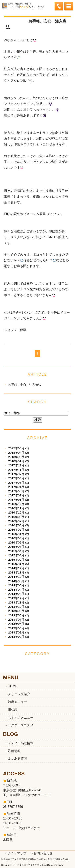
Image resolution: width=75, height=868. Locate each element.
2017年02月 (16, 495)
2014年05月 (16, 585)
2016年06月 (16, 525)
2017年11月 (16, 470)
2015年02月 (16, 560)
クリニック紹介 (19, 694)
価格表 (13, 710)
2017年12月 (16, 465)
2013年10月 (16, 607)
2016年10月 (16, 512)
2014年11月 (16, 572)
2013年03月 (16, 632)
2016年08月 (16, 517)
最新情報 (14, 751)
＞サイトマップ (15, 853)
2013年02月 (16, 637)
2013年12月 (16, 598)
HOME (13, 686)
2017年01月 (16, 500)
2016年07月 (16, 521)
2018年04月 (16, 453)
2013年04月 (16, 628)
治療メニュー (17, 702)
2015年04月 (16, 551)
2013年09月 (16, 611)
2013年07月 (16, 619)
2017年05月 (16, 483)
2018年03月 (16, 457)
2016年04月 (16, 534)
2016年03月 (16, 538)
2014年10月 (16, 577)
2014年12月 (16, 568)
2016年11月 (16, 508)
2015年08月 (16, 547)
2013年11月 (16, 602)
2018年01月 (16, 461)
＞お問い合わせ (41, 853)
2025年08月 (16, 448)
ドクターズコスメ (21, 725)
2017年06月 (16, 478)
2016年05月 (16, 530)
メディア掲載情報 (21, 743)
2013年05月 (16, 624)
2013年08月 (16, 615)
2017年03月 (16, 491)
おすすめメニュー (21, 718)
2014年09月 (16, 581)
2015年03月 (16, 555)
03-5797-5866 (13, 807)
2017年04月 (16, 487)
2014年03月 (16, 594)
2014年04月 (16, 590)
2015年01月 (16, 564)
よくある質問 (17, 759)
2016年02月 (16, 542)
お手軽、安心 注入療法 (25, 385)
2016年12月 (16, 504)
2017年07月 (16, 474)
